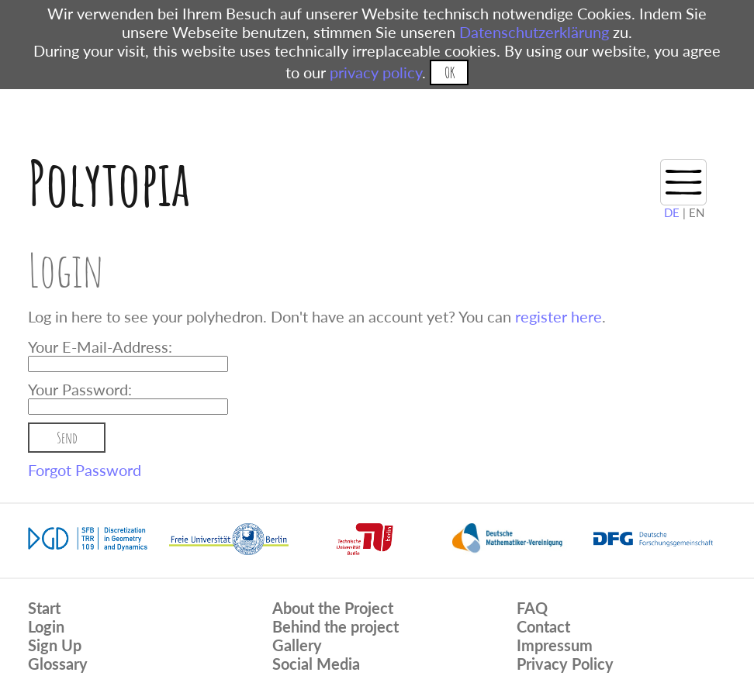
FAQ (532, 608)
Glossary (58, 664)
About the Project (333, 608)
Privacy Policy (565, 664)
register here (559, 316)
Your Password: (80, 389)
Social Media (316, 664)
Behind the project (335, 626)
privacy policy (376, 72)
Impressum (555, 645)
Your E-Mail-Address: (100, 347)
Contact (543, 626)
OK (450, 72)
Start (44, 608)
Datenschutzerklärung (534, 32)
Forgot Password (85, 470)
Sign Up (55, 645)
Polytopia (109, 183)
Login (46, 626)
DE (672, 212)
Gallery (297, 645)
